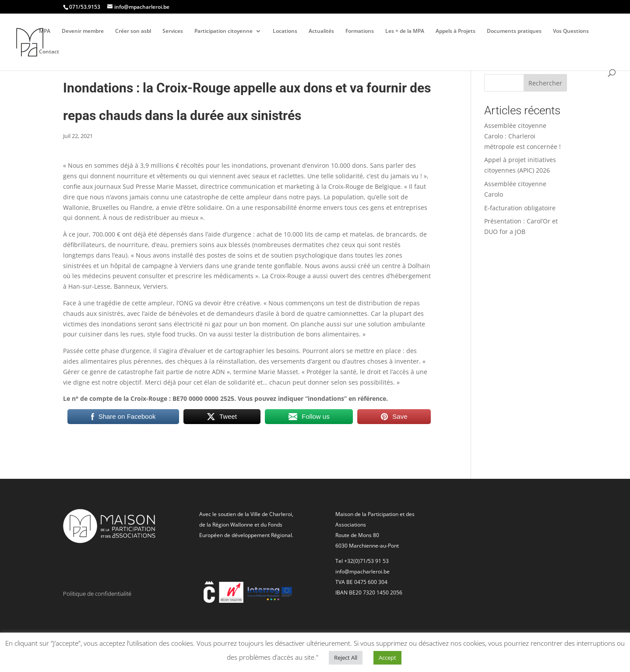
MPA (45, 31)
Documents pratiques (514, 31)
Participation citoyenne (223, 31)
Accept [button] (387, 658)
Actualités (321, 31)
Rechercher (545, 83)
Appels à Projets (456, 31)
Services (173, 31)
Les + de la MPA (405, 31)
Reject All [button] (346, 658)
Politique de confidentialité (97, 594)
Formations (360, 31)
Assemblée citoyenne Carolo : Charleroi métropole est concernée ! (523, 136)
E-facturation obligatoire (520, 208)
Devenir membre (83, 31)
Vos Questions (571, 31)
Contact (49, 52)
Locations (285, 31)
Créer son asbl (133, 31)
